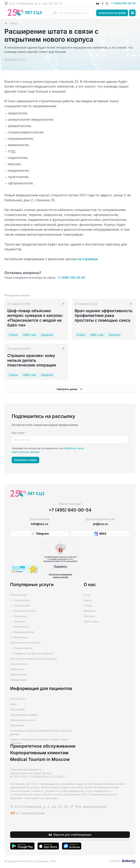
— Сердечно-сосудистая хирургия (32, 653)
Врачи (87, 600)
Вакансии (90, 611)
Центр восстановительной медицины (34, 659)
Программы (17, 709)
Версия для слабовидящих (73, 835)
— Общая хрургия (21, 648)
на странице (88, 259)
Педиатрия (17, 669)
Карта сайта (91, 621)
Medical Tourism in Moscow (40, 759)
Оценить (60, 567)
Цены (13, 704)
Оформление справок (24, 715)
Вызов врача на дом (23, 720)
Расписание (18, 699)
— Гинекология (20, 606)
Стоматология (19, 637)
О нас (87, 595)
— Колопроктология (23, 611)
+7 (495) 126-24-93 (71, 278)
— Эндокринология (22, 632)
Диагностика (18, 675)
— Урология (18, 621)
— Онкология (18, 616)
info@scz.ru (40, 524)
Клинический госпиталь (25, 643)
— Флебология (19, 627)
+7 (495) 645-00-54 (123, 3)
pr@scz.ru (100, 524)
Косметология (19, 664)
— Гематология (20, 600)
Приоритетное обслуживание (43, 746)
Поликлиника (18, 595)
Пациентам (17, 725)
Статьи (88, 606)
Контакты (89, 616)
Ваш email (19, 433)
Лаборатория (18, 680)
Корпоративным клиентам (39, 753)
